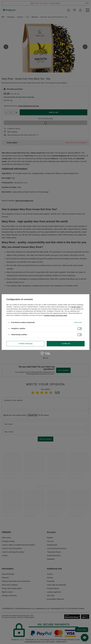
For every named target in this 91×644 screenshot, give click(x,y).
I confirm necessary (25, 344)
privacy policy (76, 307)
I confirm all (66, 344)
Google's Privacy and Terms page (56, 315)
